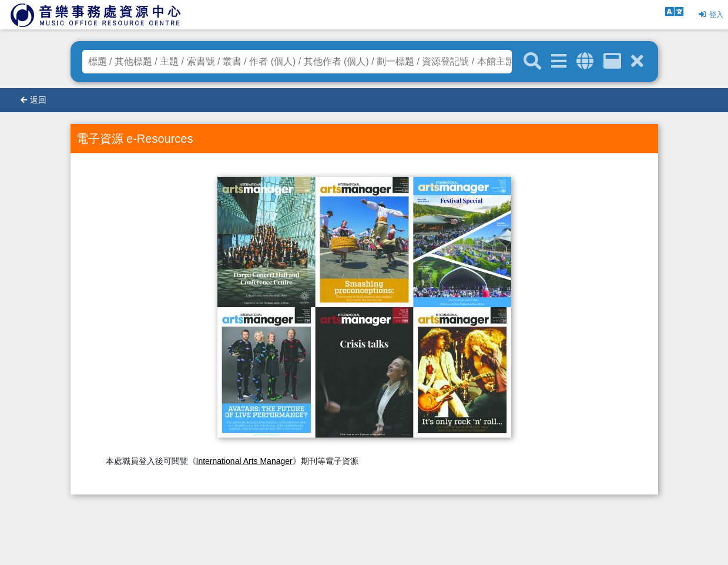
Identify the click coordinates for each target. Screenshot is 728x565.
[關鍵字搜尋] (532, 62)
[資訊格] (612, 61)
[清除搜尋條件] (637, 61)
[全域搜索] (585, 61)
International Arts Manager (244, 461)
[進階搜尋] (559, 61)
